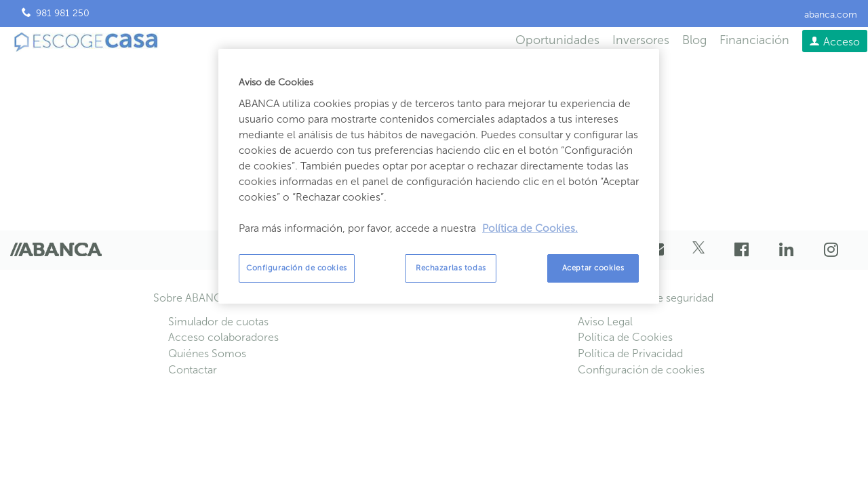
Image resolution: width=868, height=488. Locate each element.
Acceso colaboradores (223, 337)
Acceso (842, 42)
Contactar (193, 370)
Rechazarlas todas (451, 268)
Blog (694, 40)
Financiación (754, 40)
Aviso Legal (605, 322)
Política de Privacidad (630, 353)
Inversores (641, 40)
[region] (439, 176)
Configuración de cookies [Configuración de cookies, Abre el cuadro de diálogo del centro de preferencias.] (297, 268)
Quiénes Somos (207, 353)
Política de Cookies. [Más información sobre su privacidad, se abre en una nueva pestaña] (530, 228)
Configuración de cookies (641, 370)
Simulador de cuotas (218, 322)
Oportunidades (557, 40)
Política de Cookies (625, 337)
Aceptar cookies (593, 268)
